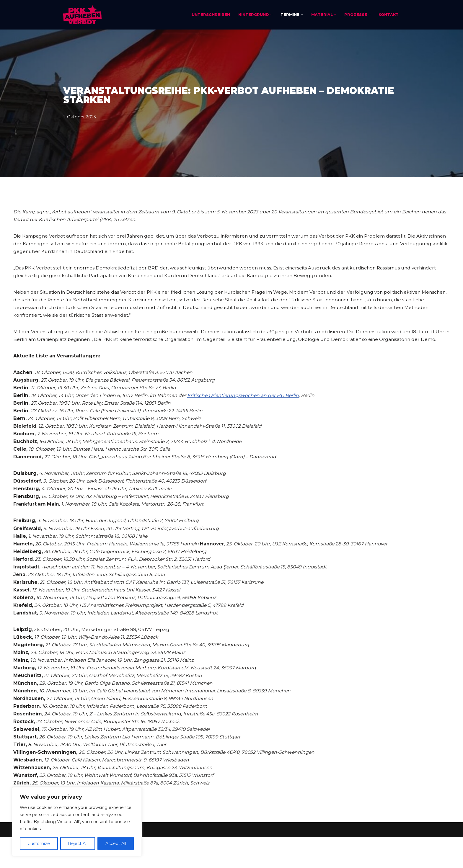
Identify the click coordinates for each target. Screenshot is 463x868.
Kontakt (388, 15)
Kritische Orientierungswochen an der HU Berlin (248, 410)
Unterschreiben (209, 15)
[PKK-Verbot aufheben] (82, 15)
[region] (77, 822)
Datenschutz (112, 860)
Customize (39, 844)
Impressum (77, 860)
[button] (270, 15)
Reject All (78, 844)
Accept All (116, 844)
